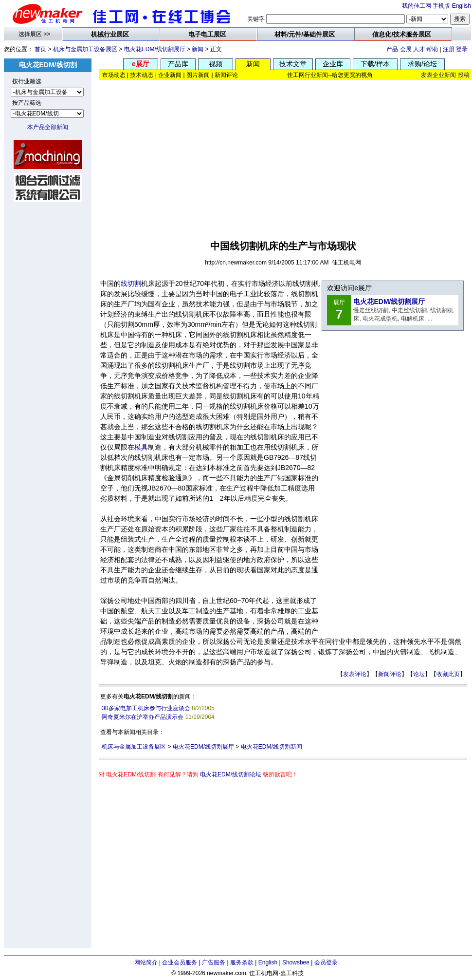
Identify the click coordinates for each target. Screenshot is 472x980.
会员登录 (326, 962)
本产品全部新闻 (48, 127)
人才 (419, 49)
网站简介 (146, 962)
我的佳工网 (417, 6)
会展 (406, 49)
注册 (449, 49)
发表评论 (355, 674)
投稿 (464, 75)
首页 (40, 49)
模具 (141, 447)
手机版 (441, 6)
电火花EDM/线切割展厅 (155, 49)
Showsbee (296, 962)
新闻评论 (390, 674)
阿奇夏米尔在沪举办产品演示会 (143, 717)
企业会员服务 (180, 962)
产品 (392, 49)
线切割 (131, 283)
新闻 (198, 49)
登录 (462, 49)
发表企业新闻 (438, 75)
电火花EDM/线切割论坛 (231, 774)
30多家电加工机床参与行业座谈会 (146, 708)
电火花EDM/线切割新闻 (272, 747)
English (462, 6)
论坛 (419, 674)
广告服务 (214, 962)
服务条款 (242, 962)
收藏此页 (448, 674)
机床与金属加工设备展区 (85, 49)
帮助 (432, 49)
